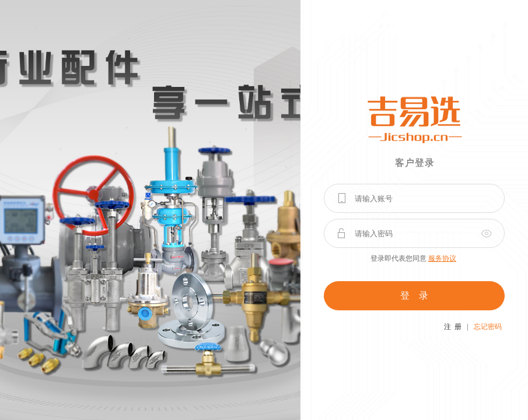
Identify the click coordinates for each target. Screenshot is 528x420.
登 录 (414, 295)
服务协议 (442, 258)
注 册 (453, 327)
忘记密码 (488, 327)
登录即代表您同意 (413, 258)
